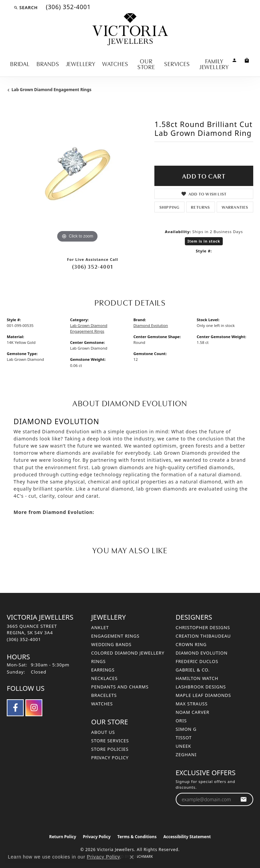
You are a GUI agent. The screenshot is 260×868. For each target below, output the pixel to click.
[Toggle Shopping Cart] (247, 60)
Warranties (235, 207)
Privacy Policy (110, 758)
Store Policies (110, 749)
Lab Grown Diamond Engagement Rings (51, 90)
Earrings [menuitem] (103, 670)
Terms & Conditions (137, 837)
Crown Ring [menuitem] (191, 644)
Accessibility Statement (187, 837)
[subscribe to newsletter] (244, 799)
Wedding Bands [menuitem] (111, 644)
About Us (103, 732)
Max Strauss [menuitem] (192, 704)
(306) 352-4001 (92, 266)
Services (177, 63)
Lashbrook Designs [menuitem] (201, 687)
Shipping (170, 207)
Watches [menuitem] (102, 704)
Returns (200, 207)
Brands (48, 63)
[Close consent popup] (132, 857)
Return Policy (63, 837)
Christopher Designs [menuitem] (203, 627)
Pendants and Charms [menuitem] (120, 687)
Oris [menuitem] (181, 721)
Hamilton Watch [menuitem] (197, 678)
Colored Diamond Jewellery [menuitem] (128, 653)
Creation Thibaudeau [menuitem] (203, 636)
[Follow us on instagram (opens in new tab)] (34, 708)
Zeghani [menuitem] (186, 755)
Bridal (20, 63)
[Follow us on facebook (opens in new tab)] (15, 708)
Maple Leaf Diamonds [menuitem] (203, 695)
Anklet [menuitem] (100, 627)
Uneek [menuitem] (183, 746)
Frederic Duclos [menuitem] (197, 661)
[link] (68, 7)
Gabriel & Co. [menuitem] (193, 670)
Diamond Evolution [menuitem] (202, 653)
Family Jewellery (214, 64)
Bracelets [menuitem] (104, 695)
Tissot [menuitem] (184, 738)
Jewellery (81, 63)
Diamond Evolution (151, 325)
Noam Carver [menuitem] (193, 712)
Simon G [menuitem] (186, 729)
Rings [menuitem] (98, 661)
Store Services (110, 741)
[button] (26, 7)
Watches (115, 63)
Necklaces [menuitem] (104, 678)
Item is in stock (204, 241)
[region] (77, 174)
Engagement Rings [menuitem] (115, 636)
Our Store (146, 64)
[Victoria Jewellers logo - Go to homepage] (130, 30)
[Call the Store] (24, 639)
